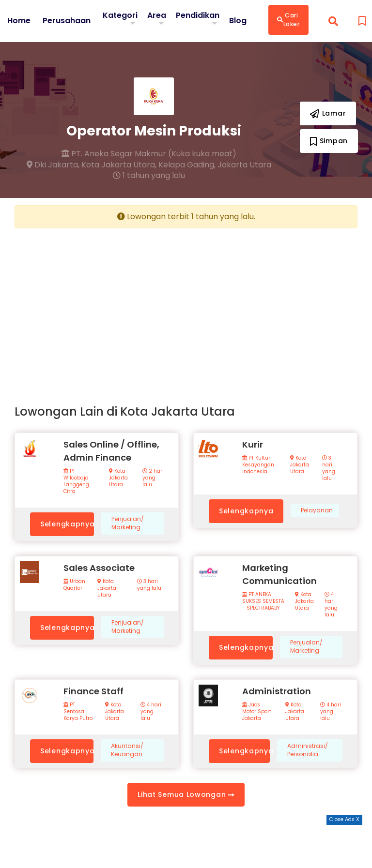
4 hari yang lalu (331, 605)
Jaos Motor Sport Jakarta (257, 712)
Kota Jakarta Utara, (119, 165)
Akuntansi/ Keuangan (127, 750)
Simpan (329, 141)
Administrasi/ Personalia (308, 750)
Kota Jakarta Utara (118, 478)
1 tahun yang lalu (149, 176)
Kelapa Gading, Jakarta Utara (215, 165)
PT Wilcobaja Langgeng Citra (76, 481)
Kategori (120, 15)
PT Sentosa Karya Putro (78, 712)
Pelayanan (317, 510)
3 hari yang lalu (329, 468)
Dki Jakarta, (53, 165)
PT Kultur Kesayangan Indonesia (258, 465)
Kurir (253, 444)
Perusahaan (67, 21)
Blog (238, 21)
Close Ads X (344, 819)
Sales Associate (99, 568)
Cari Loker (288, 20)
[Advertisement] (97, 304)
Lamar (328, 113)
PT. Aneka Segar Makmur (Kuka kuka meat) (149, 154)
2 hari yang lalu (153, 478)
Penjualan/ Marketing (128, 523)
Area (157, 15)
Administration (277, 691)
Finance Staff (93, 691)
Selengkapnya (67, 524)
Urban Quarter (74, 585)
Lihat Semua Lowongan (186, 794)
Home (19, 21)
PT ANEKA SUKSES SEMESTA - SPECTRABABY (263, 601)
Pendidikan (198, 15)
